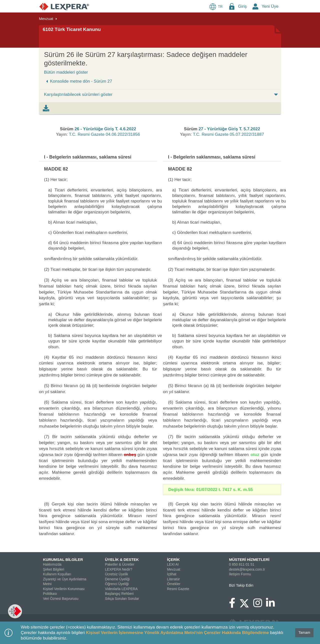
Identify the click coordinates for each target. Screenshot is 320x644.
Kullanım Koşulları (57, 574)
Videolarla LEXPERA (121, 589)
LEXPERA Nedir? (119, 569)
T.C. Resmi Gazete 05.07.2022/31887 (228, 134)
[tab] (46, 108)
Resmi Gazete (178, 589)
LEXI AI (173, 564)
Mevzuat (46, 19)
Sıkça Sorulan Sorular (122, 599)
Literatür (173, 579)
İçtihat (172, 574)
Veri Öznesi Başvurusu (61, 599)
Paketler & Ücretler (120, 564)
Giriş (242, 6)
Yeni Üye (270, 6)
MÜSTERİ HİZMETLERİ (249, 560)
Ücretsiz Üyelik (117, 574)
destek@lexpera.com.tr (247, 569)
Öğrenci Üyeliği (117, 584)
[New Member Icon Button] (255, 6)
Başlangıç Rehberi (119, 594)
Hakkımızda (52, 564)
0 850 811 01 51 (242, 564)
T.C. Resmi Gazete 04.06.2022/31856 (104, 134)
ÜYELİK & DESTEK (122, 560)
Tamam (304, 633)
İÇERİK (173, 560)
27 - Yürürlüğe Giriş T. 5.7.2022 (229, 129)
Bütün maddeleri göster (66, 72)
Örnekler (174, 584)
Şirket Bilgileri (54, 569)
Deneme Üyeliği (117, 579)
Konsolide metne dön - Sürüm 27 (78, 81)
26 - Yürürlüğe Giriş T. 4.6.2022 (105, 129)
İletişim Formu (240, 574)
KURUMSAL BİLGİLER (63, 560)
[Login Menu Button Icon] (232, 6)
